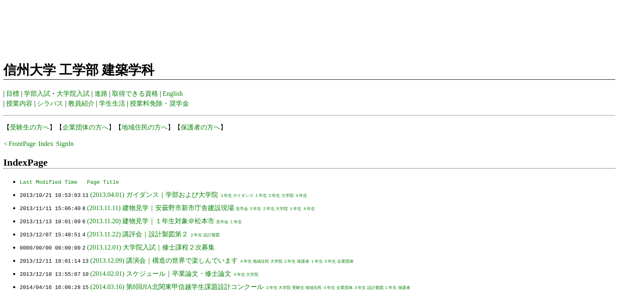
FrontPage (22, 144)
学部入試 (37, 94)
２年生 (274, 195)
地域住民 (261, 261)
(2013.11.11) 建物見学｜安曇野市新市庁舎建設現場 (160, 208)
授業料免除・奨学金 (159, 103)
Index (46, 144)
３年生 (225, 195)
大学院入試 (73, 94)
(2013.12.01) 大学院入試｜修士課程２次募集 (151, 247)
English (173, 94)
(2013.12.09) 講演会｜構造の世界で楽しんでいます (164, 260)
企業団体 (345, 261)
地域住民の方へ (145, 127)
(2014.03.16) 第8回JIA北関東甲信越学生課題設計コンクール (177, 287)
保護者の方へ (200, 127)
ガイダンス (243, 195)
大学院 (287, 195)
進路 (101, 94)
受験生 (298, 288)
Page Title (103, 182)
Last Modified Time (48, 182)
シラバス (50, 103)
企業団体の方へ (85, 127)
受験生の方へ (30, 127)
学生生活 (112, 103)
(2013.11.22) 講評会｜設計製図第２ (138, 234)
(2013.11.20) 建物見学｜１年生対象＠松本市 (151, 221)
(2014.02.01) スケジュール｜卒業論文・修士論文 (161, 274)
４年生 (301, 195)
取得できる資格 (135, 94)
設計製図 (212, 235)
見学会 (241, 209)
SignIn (65, 144)
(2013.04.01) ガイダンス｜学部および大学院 (154, 195)
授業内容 (19, 103)
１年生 (261, 195)
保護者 (303, 261)
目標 (13, 94)
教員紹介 (81, 103)
